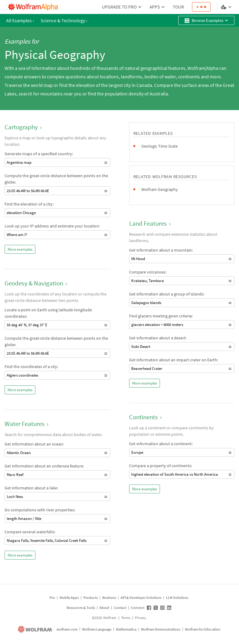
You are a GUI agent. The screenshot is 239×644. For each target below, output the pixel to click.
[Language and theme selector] (227, 7)
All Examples (20, 20)
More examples (20, 249)
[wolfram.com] (36, 629)
